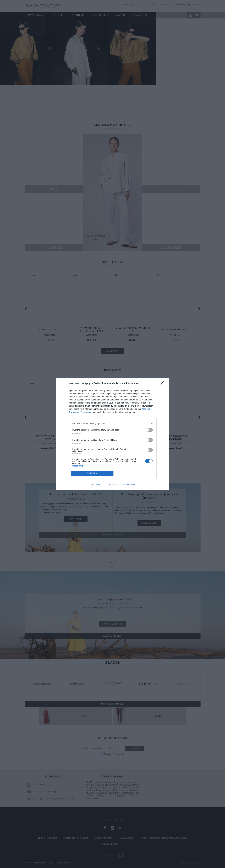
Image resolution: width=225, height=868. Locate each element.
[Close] (163, 384)
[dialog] (113, 434)
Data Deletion (96, 485)
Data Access (112, 485)
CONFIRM (92, 473)
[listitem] (113, 423)
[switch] (149, 430)
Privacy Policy (129, 485)
